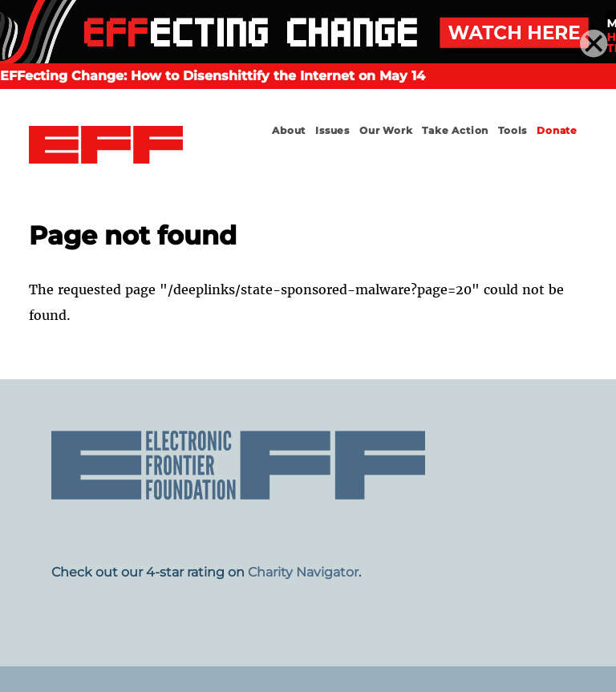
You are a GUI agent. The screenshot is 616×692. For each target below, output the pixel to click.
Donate (557, 130)
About (289, 130)
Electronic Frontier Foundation (106, 145)
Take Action (455, 130)
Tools (513, 130)
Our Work (386, 130)
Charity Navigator (303, 572)
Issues (332, 130)
